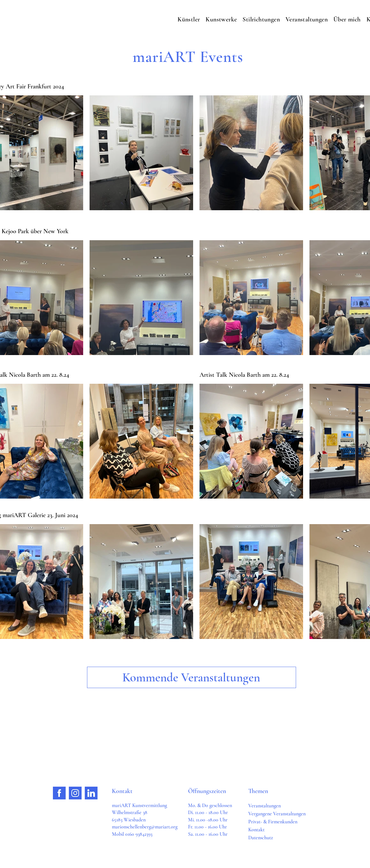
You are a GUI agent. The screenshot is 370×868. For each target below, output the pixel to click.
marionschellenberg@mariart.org (145, 827)
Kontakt (256, 830)
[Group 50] (59, 793)
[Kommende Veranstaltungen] (192, 677)
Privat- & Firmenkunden (273, 822)
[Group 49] (91, 793)
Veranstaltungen (265, 806)
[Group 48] (75, 793)
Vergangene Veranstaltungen (277, 814)
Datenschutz (261, 838)
